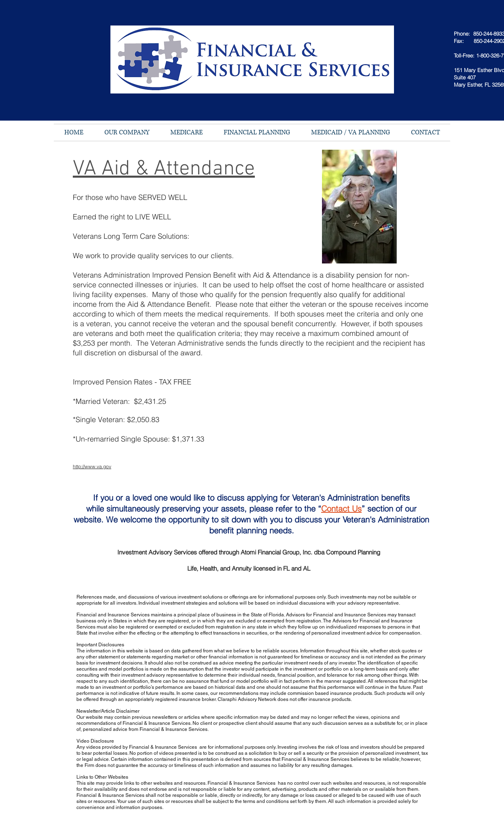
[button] (127, 133)
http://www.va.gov (92, 466)
